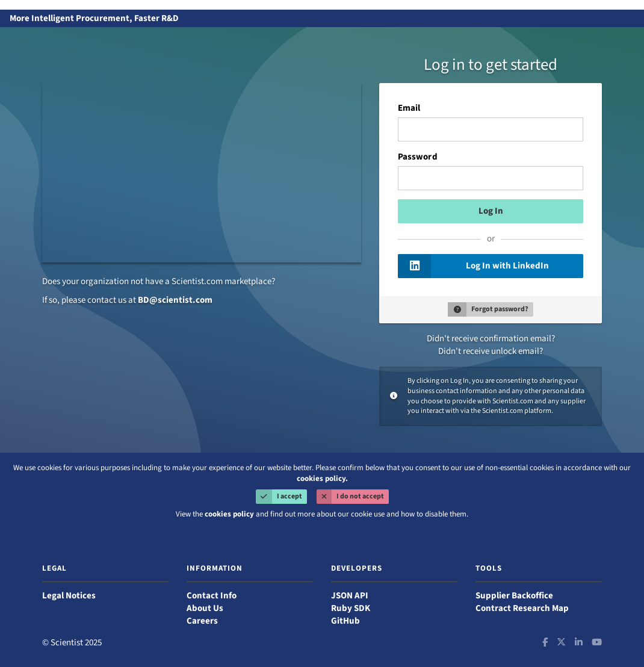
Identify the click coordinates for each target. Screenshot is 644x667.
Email (409, 108)
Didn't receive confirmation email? (491, 339)
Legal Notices (69, 596)
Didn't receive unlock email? (491, 351)
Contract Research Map (522, 608)
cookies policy (229, 514)
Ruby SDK (351, 608)
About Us (205, 608)
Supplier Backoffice (514, 596)
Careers (202, 621)
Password (418, 157)
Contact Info (212, 596)
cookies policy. (322, 479)
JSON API (350, 596)
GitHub (345, 621)
